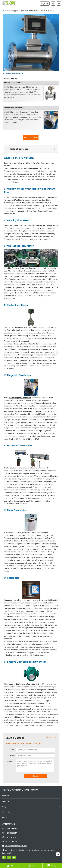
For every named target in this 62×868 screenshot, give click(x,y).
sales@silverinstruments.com (16, 846)
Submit (36, 776)
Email (12, 750)
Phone (12, 755)
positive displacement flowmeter (22, 684)
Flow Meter (34, 10)
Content (8, 761)
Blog (4, 806)
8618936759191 (11, 837)
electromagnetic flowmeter (20, 398)
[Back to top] (58, 854)
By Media (24, 10)
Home (8, 10)
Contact (5, 817)
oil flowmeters (34, 168)
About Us (6, 812)
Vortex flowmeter (16, 327)
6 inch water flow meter (14, 108)
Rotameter (8, 600)
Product (5, 796)
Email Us (51, 737)
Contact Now (32, 138)
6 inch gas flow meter (13, 82)
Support (15, 10)
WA (31, 866)
